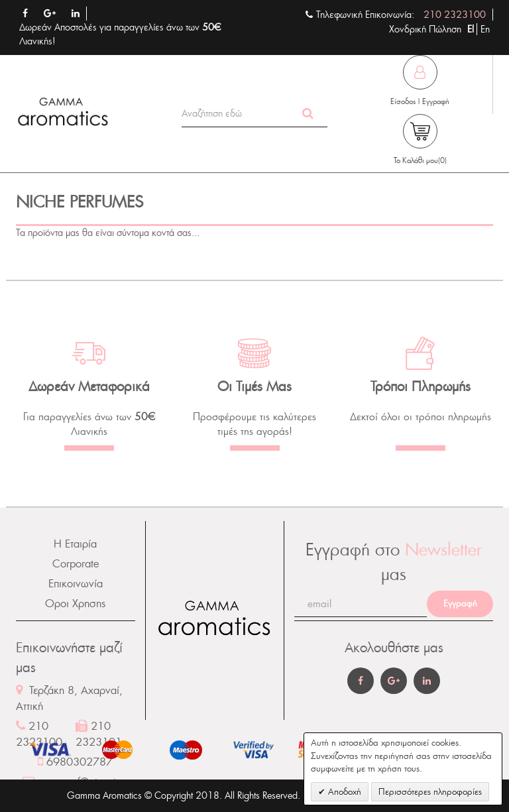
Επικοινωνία (76, 584)
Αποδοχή (343, 792)
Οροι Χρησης (75, 604)
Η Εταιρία (75, 544)
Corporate (76, 564)
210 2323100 (455, 15)
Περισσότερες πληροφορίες (430, 792)
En (485, 29)
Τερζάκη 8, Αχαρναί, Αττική (69, 698)
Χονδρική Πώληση (425, 29)
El (472, 29)
